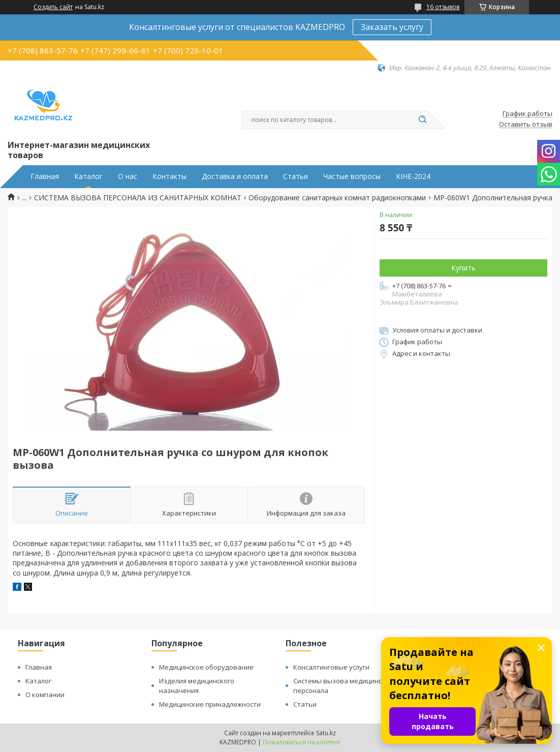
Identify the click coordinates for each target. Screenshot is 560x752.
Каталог (88, 176)
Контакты (169, 176)
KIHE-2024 (413, 176)
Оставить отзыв (526, 125)
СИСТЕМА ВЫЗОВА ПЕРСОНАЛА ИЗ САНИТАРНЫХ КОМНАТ (138, 198)
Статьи (295, 176)
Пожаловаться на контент (302, 742)
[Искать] (422, 120)
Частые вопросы (352, 176)
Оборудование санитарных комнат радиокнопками (337, 198)
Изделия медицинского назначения (197, 686)
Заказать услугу (392, 27)
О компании (45, 695)
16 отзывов (443, 7)
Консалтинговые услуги (331, 667)
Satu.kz (326, 733)
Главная (45, 176)
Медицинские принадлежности (210, 704)
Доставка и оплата (235, 176)
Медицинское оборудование (206, 667)
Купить (463, 268)
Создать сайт (53, 7)
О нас (128, 176)
